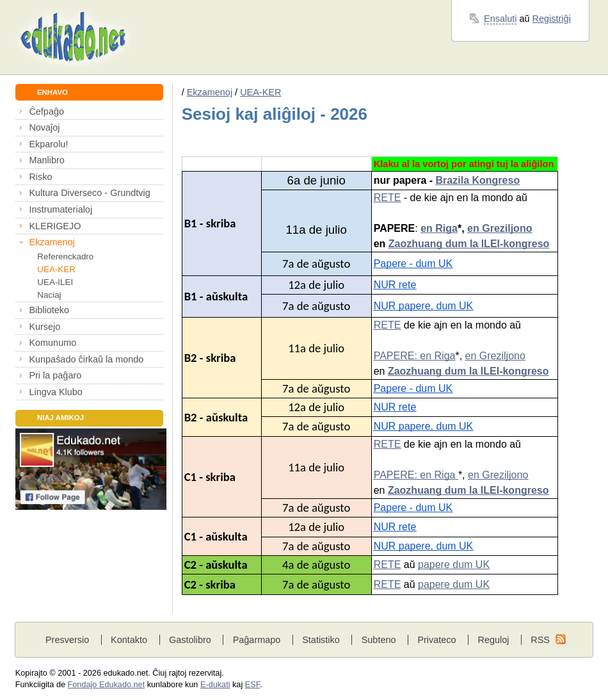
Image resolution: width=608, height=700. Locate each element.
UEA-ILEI (55, 282)
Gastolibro (190, 640)
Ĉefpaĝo (46, 111)
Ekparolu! (48, 144)
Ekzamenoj (52, 242)
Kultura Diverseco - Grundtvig (89, 193)
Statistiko (321, 640)
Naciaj (49, 295)
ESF (252, 685)
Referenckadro (65, 256)
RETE (388, 198)
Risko (40, 177)
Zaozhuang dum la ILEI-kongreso (469, 244)
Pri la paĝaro (55, 375)
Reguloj (493, 640)
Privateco (436, 640)
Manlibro (46, 160)
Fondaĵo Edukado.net (107, 685)
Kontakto (129, 640)
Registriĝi (552, 19)
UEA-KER (56, 269)
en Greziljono (500, 228)
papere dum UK (454, 565)
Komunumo (52, 343)
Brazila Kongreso (478, 180)
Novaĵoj (44, 127)
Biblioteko (49, 310)
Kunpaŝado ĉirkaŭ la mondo (86, 359)
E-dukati (215, 685)
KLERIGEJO (55, 226)
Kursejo (44, 327)
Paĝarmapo (257, 640)
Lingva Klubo (55, 392)
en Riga (439, 228)
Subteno (379, 640)
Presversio (67, 640)
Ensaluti (500, 19)
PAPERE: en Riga (415, 356)
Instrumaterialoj (60, 209)
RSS (540, 640)
